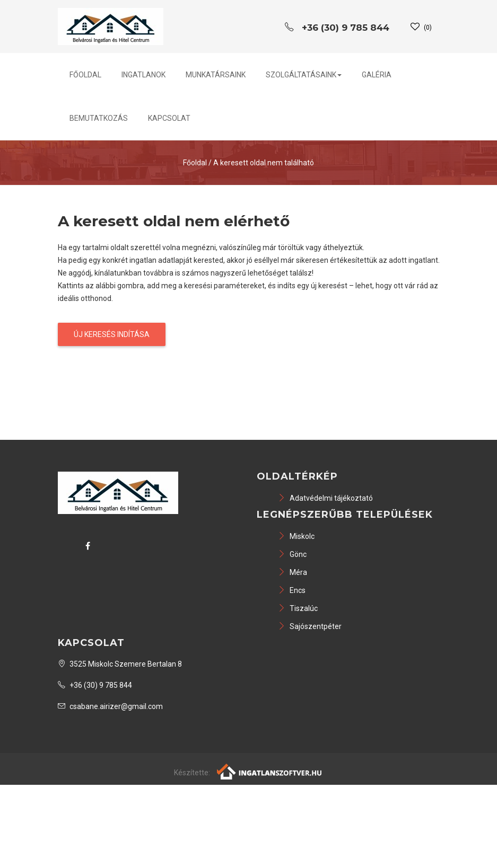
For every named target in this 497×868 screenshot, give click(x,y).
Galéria (377, 75)
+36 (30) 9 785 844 (95, 685)
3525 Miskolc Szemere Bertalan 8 (120, 664)
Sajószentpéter (310, 626)
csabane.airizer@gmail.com (110, 706)
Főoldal (85, 75)
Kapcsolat (169, 118)
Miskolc (296, 536)
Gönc (292, 554)
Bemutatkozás (99, 118)
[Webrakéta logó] (270, 771)
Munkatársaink (216, 75)
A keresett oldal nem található (264, 163)
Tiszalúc (298, 608)
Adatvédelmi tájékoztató (325, 498)
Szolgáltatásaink (304, 75)
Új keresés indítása (112, 334)
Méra (293, 572)
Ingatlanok (143, 75)
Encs (292, 590)
